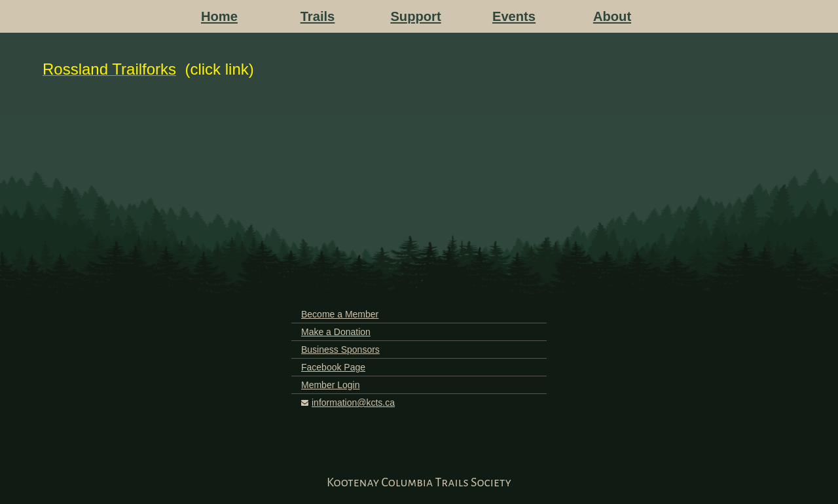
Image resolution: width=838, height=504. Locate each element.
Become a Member (340, 314)
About (612, 16)
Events (514, 16)
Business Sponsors (340, 350)
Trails (318, 16)
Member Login (331, 385)
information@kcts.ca (353, 403)
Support (415, 16)
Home (219, 16)
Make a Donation (336, 332)
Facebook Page (333, 367)
